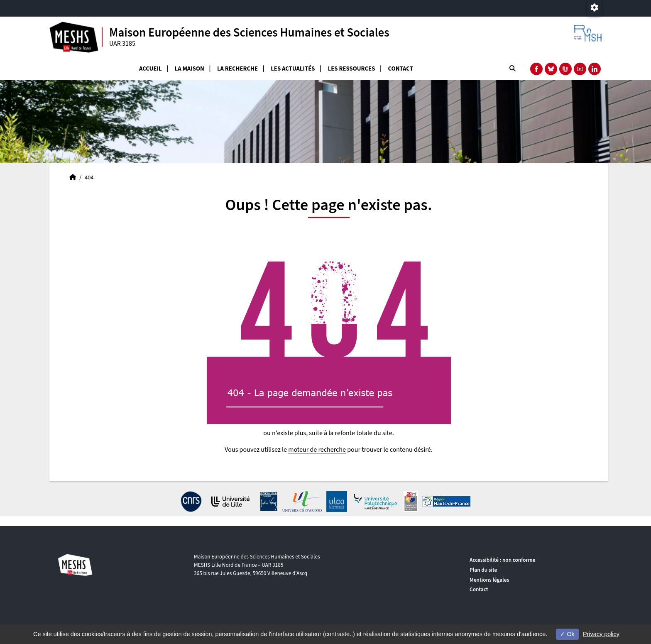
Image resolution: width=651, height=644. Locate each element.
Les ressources (352, 69)
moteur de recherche (317, 450)
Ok (567, 634)
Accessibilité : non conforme (502, 560)
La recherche (237, 69)
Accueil (151, 69)
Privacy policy (601, 634)
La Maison (190, 69)
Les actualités (293, 69)
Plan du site (483, 570)
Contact (401, 69)
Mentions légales (489, 580)
